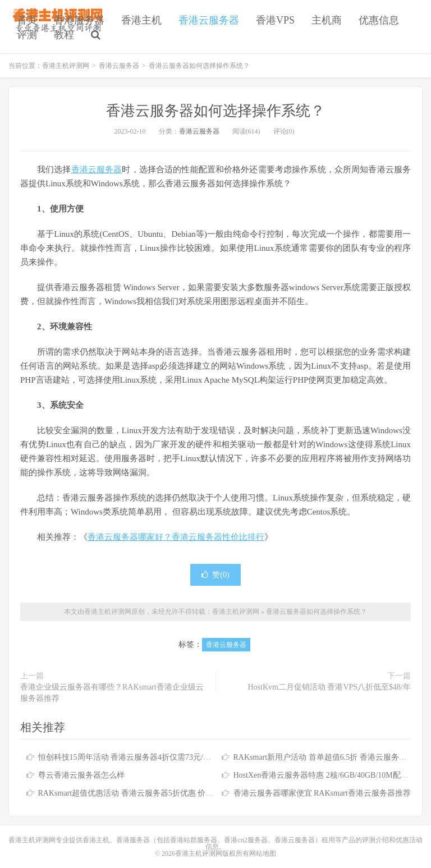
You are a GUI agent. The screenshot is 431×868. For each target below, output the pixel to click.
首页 (27, 20)
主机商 (327, 20)
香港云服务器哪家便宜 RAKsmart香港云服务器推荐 (322, 793)
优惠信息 (379, 20)
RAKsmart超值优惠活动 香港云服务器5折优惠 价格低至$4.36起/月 (152, 793)
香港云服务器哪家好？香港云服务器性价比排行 (176, 537)
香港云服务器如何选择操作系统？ (215, 111)
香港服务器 (79, 20)
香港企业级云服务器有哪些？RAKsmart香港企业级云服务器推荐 (112, 693)
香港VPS (275, 20)
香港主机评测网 (66, 66)
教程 (64, 35)
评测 (27, 35)
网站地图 (263, 853)
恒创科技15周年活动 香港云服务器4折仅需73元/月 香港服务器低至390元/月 (168, 757)
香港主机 (141, 20)
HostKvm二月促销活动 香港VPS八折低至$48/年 (329, 687)
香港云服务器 (209, 20)
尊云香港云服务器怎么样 (81, 775)
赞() (215, 575)
